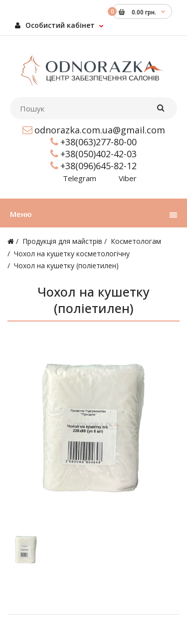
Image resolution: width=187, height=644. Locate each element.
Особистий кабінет (55, 25)
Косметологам (136, 241)
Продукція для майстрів (62, 241)
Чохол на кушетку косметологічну (72, 254)
